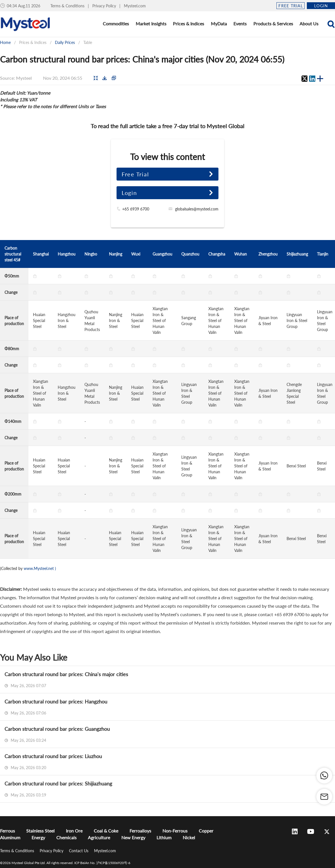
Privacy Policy (105, 6)
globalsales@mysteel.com (197, 209)
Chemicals (66, 837)
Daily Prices (65, 42)
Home (5, 42)
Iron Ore (74, 831)
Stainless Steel (40, 831)
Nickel (189, 837)
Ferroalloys (140, 831)
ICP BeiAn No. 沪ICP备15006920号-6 (102, 863)
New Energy (133, 837)
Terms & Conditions (68, 6)
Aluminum (10, 837)
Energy (38, 837)
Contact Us (79, 851)
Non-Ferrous (175, 831)
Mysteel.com (135, 6)
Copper (206, 831)
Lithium (164, 837)
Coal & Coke (106, 831)
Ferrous (7, 831)
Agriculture (99, 837)
